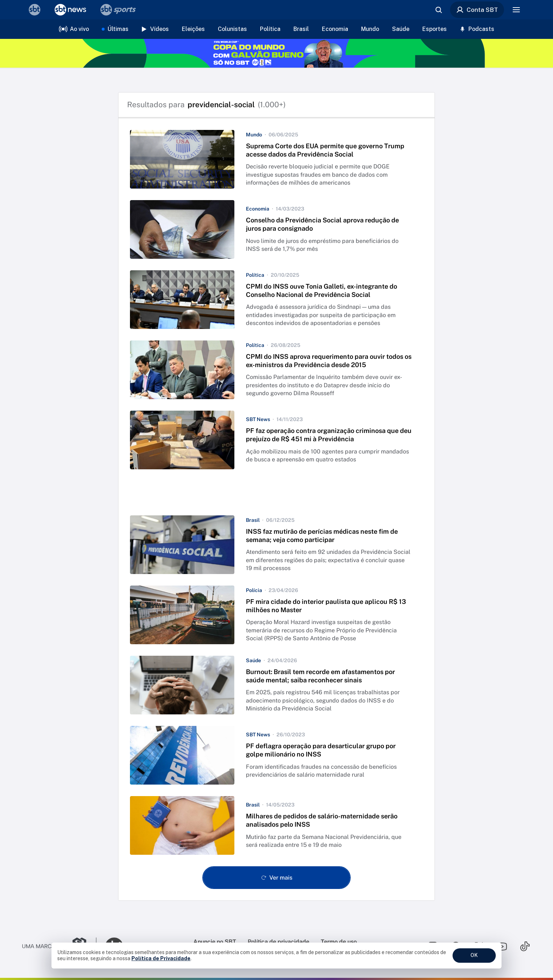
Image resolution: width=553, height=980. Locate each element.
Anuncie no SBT (215, 942)
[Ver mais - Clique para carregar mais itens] (276, 878)
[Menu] (516, 10)
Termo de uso (339, 942)
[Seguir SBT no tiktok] (525, 947)
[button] (276, 159)
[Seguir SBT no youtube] (502, 947)
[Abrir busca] (439, 10)
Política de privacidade (278, 942)
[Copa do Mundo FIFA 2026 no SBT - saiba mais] (276, 53)
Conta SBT (477, 10)
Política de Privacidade (161, 958)
